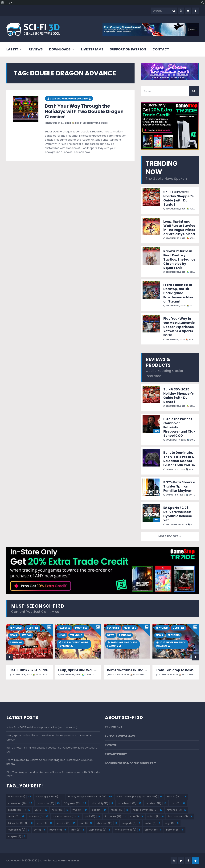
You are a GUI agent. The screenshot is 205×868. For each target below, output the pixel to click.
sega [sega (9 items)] (172, 823)
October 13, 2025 (174, 469)
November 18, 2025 (175, 440)
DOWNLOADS (60, 49)
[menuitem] (3, 3)
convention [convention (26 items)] (20, 803)
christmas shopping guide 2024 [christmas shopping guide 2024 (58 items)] (139, 797)
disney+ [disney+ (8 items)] (153, 830)
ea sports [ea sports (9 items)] (131, 823)
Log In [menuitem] (10, 2)
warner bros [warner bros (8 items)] (100, 830)
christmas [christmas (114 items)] (20, 797)
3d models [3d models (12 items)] (115, 817)
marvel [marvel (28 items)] (177, 797)
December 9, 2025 (174, 339)
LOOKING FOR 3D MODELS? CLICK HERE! (130, 763)
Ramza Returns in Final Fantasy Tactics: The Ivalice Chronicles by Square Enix (179, 259)
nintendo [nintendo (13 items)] (177, 810)
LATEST (12, 49)
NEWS (13, 635)
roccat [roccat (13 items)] (119, 810)
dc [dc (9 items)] (39, 830)
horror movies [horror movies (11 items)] (180, 817)
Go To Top (195, 861)
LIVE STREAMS (92, 49)
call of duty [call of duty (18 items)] (102, 803)
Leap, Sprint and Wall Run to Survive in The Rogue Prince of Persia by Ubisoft (179, 228)
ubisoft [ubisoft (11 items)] (156, 817)
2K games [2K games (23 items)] (75, 803)
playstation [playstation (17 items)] (19, 810)
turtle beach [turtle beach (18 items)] (129, 803)
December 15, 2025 (174, 209)
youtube (181, 11)
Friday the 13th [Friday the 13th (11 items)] (20, 823)
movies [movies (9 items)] (58, 830)
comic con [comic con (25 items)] (48, 803)
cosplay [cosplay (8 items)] (17, 837)
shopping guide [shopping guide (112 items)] (50, 797)
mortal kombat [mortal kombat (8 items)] (128, 830)
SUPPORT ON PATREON (128, 49)
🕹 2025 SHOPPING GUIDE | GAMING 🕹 (73, 644)
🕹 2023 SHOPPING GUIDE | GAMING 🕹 (69, 99)
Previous (10, 657)
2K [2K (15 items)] (41, 810)
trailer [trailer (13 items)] (16, 817)
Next (195, 657)
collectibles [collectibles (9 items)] (19, 830)
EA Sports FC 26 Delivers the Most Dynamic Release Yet (178, 514)
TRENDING (16, 643)
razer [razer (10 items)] (45, 823)
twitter (188, 11)
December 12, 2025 (174, 272)
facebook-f (195, 11)
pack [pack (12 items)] (92, 817)
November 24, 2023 (58, 123)
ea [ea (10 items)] (86, 823)
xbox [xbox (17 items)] (178, 803)
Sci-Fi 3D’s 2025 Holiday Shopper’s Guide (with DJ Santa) (178, 198)
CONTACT (161, 49)
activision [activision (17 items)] (156, 803)
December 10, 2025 (174, 306)
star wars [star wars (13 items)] (39, 817)
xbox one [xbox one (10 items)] (107, 823)
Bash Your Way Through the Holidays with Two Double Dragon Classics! (84, 111)
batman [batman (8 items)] (175, 830)
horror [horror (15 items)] (60, 810)
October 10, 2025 (174, 495)
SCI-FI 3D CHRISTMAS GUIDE (90, 123)
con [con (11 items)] (137, 817)
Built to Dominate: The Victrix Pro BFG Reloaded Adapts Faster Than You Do (179, 459)
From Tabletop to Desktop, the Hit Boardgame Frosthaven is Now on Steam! (178, 293)
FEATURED (16, 628)
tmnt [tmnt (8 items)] (77, 830)
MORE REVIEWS (170, 536)
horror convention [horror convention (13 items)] (147, 810)
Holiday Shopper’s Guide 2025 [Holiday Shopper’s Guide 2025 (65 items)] (90, 797)
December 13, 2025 (174, 238)
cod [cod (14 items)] (99, 810)
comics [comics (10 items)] (66, 823)
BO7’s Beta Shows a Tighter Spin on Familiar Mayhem (179, 486)
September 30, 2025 (175, 524)
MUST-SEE (32, 628)
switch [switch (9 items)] (153, 823)
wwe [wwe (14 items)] (80, 810)
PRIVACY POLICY (116, 754)
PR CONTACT (114, 727)
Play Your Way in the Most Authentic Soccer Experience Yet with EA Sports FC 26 (179, 327)
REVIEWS (36, 49)
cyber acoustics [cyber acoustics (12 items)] (67, 817)
